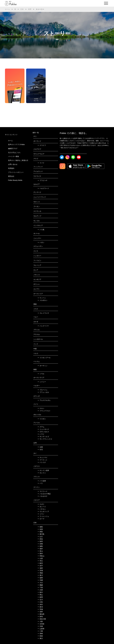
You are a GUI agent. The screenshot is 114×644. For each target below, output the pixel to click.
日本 (22, 9)
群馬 (40, 617)
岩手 (40, 566)
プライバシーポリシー (16, 172)
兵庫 (40, 590)
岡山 (40, 595)
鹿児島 (41, 534)
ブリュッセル (43, 392)
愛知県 (41, 614)
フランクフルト (44, 411)
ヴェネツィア (43, 511)
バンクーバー (43, 326)
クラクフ (42, 145)
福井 (40, 549)
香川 (40, 575)
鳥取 (40, 532)
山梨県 (41, 629)
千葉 (40, 587)
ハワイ (41, 434)
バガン (41, 242)
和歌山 (41, 556)
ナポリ (41, 504)
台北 (40, 449)
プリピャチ (42, 180)
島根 (40, 636)
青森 (40, 573)
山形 (40, 558)
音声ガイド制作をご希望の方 (18, 160)
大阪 (40, 621)
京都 (40, 626)
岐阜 (40, 563)
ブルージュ (42, 390)
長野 (30, 9)
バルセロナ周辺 (44, 494)
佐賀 (40, 529)
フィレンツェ (43, 516)
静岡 (40, 597)
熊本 (40, 553)
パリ (40, 483)
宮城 (40, 570)
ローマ (41, 519)
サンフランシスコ (45, 439)
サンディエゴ (43, 437)
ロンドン (42, 473)
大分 (40, 583)
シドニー (42, 382)
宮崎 (40, 544)
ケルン (41, 408)
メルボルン (42, 300)
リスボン (42, 419)
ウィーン (42, 298)
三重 (40, 631)
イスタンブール (44, 358)
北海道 (41, 624)
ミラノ (41, 514)
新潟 (40, 607)
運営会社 (11, 176)
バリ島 (41, 230)
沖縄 (40, 580)
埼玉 (40, 561)
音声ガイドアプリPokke (16, 145)
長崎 (40, 634)
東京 (40, 638)
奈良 (40, 604)
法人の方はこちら (14, 152)
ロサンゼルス (43, 432)
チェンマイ (42, 457)
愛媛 (40, 585)
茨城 (40, 609)
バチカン (42, 509)
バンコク (42, 462)
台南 (40, 447)
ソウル (41, 374)
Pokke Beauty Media (15, 180)
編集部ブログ (13, 148)
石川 (40, 600)
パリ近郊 (42, 481)
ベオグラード (43, 188)
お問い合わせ (13, 164)
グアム (41, 427)
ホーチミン (42, 366)
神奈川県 (42, 619)
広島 (40, 602)
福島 (40, 546)
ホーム (8, 9)
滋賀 (40, 568)
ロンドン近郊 (43, 470)
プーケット (42, 460)
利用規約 (11, 168)
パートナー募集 (14, 156)
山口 (40, 537)
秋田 (40, 541)
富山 (40, 551)
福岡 (40, 578)
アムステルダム (44, 400)
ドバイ (41, 163)
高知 (40, 539)
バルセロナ (42, 496)
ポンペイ (42, 507)
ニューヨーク (43, 429)
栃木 (40, 592)
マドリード (42, 491)
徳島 (40, 527)
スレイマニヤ (43, 313)
